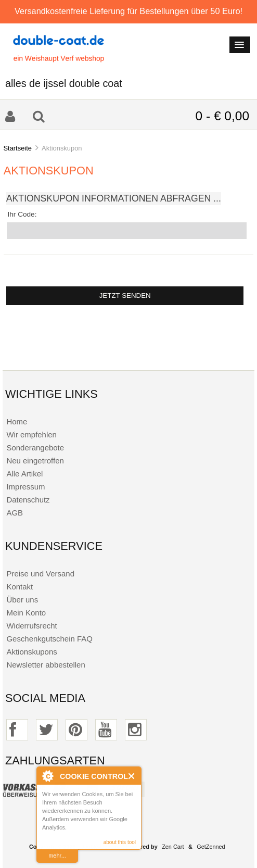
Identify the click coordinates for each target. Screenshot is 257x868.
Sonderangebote (35, 448)
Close (132, 776)
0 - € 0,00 (222, 116)
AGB (15, 513)
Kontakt (20, 587)
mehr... (57, 856)
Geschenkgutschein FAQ (49, 639)
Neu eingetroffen (35, 461)
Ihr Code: (22, 214)
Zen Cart (173, 847)
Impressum (25, 487)
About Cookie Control (47, 776)
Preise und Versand (40, 574)
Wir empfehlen (31, 435)
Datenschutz (28, 500)
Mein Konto (26, 613)
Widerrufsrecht (31, 626)
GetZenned (211, 847)
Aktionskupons (31, 652)
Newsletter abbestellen (46, 665)
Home (17, 422)
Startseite (17, 148)
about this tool (120, 842)
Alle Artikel (24, 474)
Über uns (22, 600)
